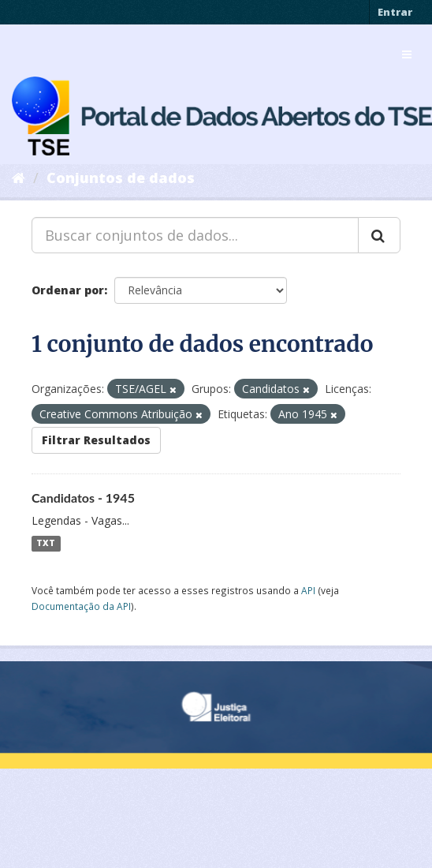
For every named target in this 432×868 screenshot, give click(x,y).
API (308, 590)
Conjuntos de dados (121, 178)
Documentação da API (81, 606)
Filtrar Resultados (96, 440)
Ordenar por (68, 290)
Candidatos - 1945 (83, 498)
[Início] (19, 178)
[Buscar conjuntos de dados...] (195, 235)
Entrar (395, 12)
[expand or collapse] (407, 54)
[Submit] (379, 235)
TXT (46, 544)
